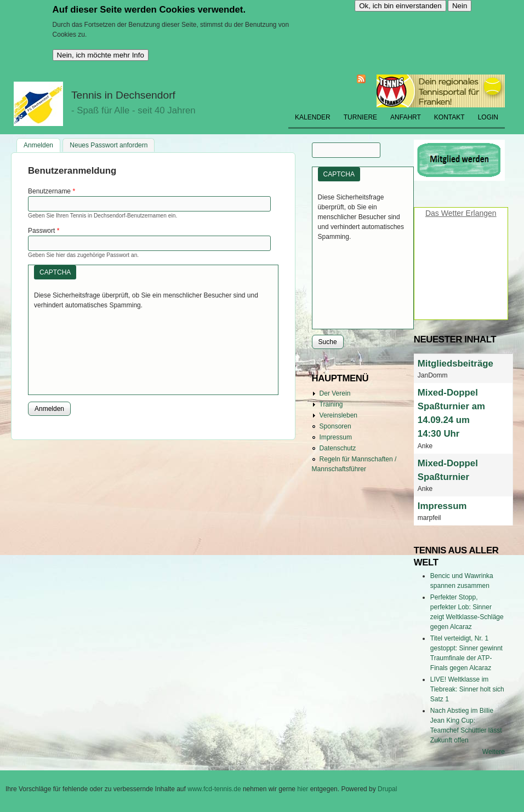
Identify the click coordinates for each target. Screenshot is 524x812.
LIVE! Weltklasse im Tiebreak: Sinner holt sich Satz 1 (467, 689)
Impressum (336, 437)
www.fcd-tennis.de (214, 789)
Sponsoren (335, 426)
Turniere (360, 117)
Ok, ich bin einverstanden (400, 6)
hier (303, 789)
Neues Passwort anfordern (109, 145)
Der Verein (335, 393)
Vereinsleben (338, 415)
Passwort (44, 231)
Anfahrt (406, 117)
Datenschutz (338, 448)
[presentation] (79, 350)
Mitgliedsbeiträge (455, 364)
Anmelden (42, 144)
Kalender (313, 117)
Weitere (494, 752)
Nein (460, 6)
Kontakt (449, 117)
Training (331, 404)
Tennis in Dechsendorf (123, 95)
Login (488, 117)
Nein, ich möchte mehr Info (101, 55)
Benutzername (52, 191)
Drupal (387, 789)
